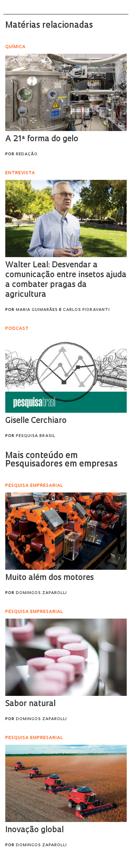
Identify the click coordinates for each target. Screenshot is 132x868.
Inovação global (34, 830)
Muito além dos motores (49, 578)
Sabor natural (30, 704)
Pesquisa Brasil (36, 436)
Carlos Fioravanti (86, 310)
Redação (27, 154)
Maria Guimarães (37, 310)
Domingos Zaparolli (41, 593)
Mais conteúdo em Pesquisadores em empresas (61, 460)
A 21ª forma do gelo (42, 139)
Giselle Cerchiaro (36, 421)
